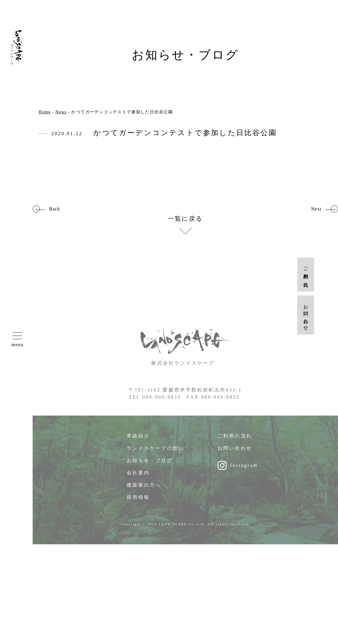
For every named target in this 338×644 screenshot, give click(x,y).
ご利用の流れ (235, 440)
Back (55, 209)
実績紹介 (138, 440)
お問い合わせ (235, 452)
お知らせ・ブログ (150, 464)
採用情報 (138, 501)
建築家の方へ (144, 489)
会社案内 (138, 476)
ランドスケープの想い (155, 452)
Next (316, 209)
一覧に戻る (185, 219)
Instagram (244, 469)
